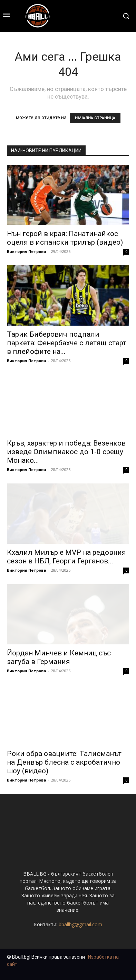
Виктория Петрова (27, 251)
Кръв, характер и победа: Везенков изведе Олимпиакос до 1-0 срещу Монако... (66, 452)
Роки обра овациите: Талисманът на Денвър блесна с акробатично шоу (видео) (64, 762)
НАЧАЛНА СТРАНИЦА (95, 118)
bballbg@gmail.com (80, 924)
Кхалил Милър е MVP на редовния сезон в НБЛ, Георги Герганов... (66, 557)
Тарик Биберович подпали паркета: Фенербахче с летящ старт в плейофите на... (67, 343)
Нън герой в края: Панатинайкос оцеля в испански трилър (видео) (65, 238)
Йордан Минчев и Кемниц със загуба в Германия (59, 657)
